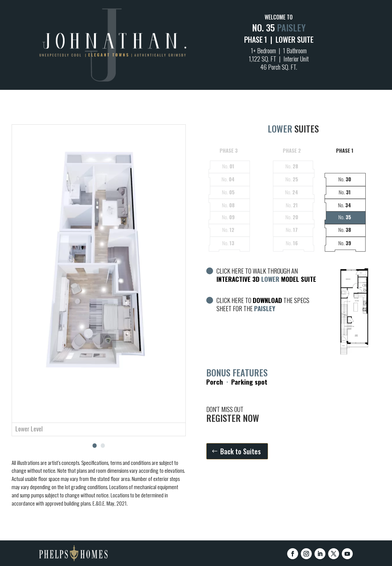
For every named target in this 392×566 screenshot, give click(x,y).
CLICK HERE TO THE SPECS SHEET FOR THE (258, 304)
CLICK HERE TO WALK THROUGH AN (261, 275)
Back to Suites (241, 451)
